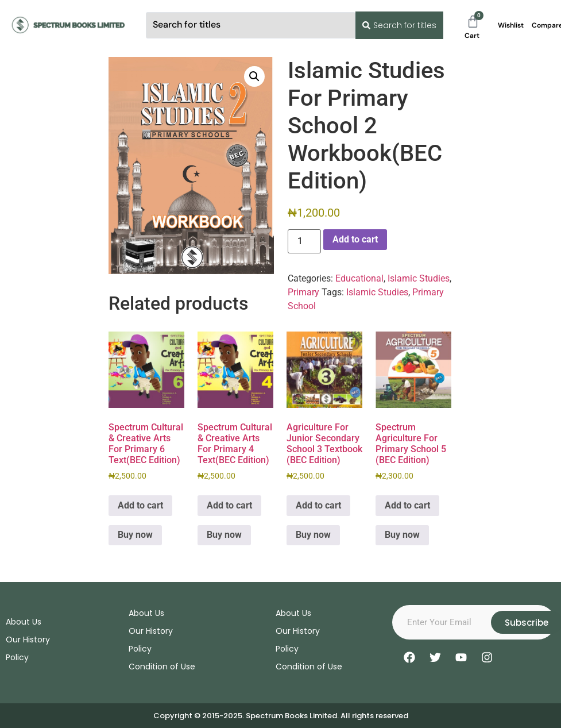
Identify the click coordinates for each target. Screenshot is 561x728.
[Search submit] (398, 25)
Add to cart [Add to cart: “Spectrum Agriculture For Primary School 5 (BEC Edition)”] (407, 505)
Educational (359, 278)
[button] (254, 76)
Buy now (135, 535)
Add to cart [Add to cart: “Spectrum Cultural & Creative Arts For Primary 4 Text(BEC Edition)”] (229, 505)
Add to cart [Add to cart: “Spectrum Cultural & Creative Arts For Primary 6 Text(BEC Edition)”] (140, 505)
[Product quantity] (304, 241)
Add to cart (355, 239)
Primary (303, 292)
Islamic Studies (419, 278)
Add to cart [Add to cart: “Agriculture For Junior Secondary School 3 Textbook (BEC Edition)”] (318, 505)
